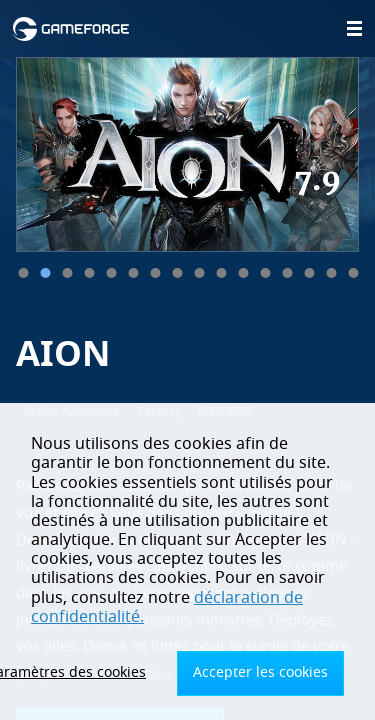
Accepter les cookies (260, 672)
